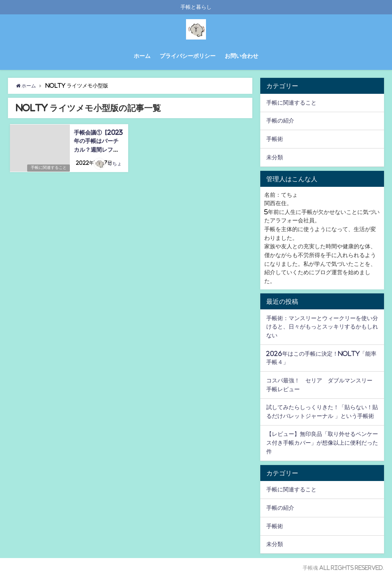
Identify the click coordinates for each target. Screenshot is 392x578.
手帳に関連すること (48, 168)
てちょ (115, 164)
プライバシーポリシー (188, 56)
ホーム (142, 56)
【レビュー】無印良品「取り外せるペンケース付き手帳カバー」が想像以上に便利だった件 (322, 442)
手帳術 (275, 139)
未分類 (275, 157)
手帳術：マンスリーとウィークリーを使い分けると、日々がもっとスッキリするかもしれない (322, 327)
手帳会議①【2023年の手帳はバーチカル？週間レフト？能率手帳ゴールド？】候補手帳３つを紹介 (99, 149)
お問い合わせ (242, 56)
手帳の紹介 (280, 121)
